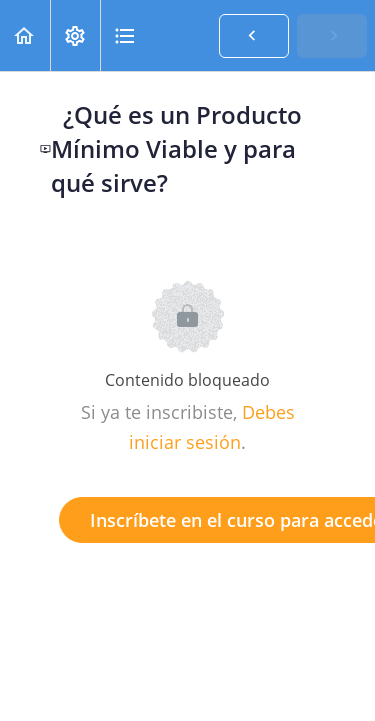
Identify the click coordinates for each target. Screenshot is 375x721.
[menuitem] (75, 35)
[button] (25, 35)
